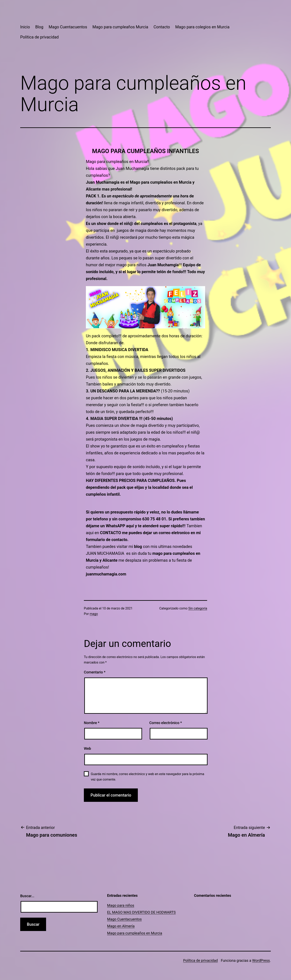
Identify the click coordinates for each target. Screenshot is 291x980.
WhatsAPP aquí (120, 526)
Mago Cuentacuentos (68, 27)
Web (87, 748)
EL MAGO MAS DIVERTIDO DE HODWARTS (141, 912)
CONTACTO (111, 533)
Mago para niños (121, 905)
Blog (39, 27)
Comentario (95, 672)
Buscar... (27, 896)
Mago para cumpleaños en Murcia (135, 933)
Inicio (25, 27)
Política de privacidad (39, 37)
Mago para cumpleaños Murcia (120, 27)
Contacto (162, 27)
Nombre (92, 723)
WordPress (261, 960)
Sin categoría (198, 608)
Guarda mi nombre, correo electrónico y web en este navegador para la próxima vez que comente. (147, 777)
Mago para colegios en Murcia (202, 27)
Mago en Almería (121, 926)
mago (94, 614)
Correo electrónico (166, 723)
